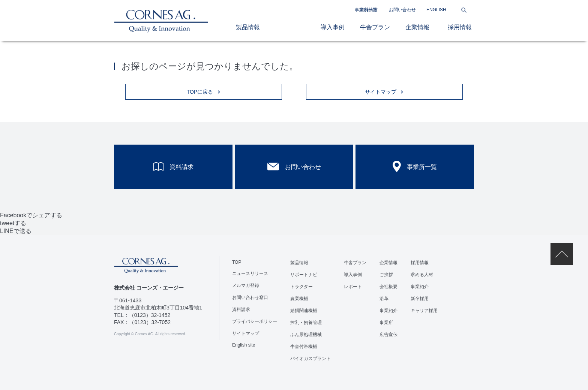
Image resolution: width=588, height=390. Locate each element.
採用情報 (460, 27)
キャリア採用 (424, 311)
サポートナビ (304, 275)
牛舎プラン (375, 27)
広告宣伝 (388, 335)
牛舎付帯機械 (304, 347)
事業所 (386, 323)
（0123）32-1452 (150, 315)
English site (244, 345)
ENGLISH (436, 10)
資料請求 (369, 10)
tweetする (13, 223)
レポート (353, 287)
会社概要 (388, 287)
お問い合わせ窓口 (250, 297)
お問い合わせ (402, 10)
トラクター (301, 287)
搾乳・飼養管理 (306, 323)
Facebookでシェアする (31, 215)
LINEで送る (16, 231)
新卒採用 (420, 299)
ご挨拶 (386, 275)
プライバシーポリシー (255, 321)
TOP (237, 262)
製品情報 (248, 27)
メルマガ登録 (246, 285)
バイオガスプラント (310, 359)
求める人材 (422, 275)
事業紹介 (388, 311)
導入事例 (333, 27)
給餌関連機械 (304, 311)
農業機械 (299, 299)
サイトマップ (246, 333)
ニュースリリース (250, 273)
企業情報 (417, 27)
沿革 (384, 299)
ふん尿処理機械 (306, 335)
